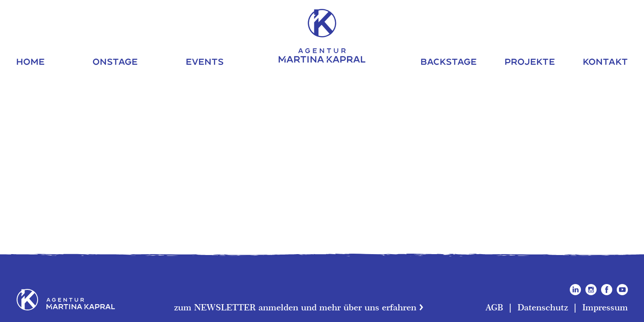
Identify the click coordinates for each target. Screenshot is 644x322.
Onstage (115, 61)
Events (205, 61)
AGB (494, 307)
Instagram (591, 290)
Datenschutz (543, 307)
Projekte (530, 61)
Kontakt (605, 61)
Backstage (449, 61)
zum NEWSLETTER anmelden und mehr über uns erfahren (295, 307)
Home (30, 61)
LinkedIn (575, 290)
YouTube (622, 290)
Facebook (607, 290)
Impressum (605, 307)
